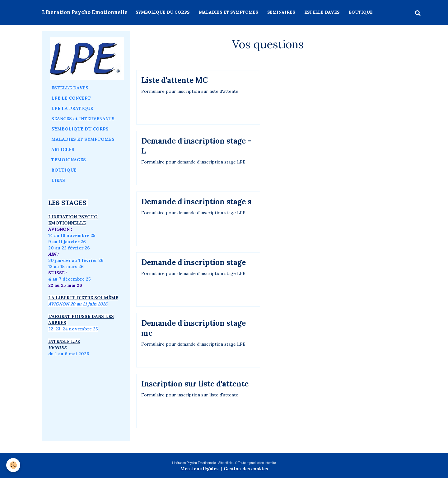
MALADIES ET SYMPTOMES (228, 12)
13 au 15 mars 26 (66, 267)
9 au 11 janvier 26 (67, 242)
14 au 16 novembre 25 (72, 235)
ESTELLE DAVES (322, 12)
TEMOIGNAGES (69, 160)
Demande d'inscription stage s (196, 202)
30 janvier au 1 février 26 (76, 260)
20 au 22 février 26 (69, 248)
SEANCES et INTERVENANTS (83, 119)
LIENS (58, 180)
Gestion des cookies (246, 469)
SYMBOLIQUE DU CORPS (163, 12)
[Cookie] (13, 465)
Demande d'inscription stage (194, 262)
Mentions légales (199, 469)
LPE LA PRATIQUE (72, 108)
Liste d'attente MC (175, 80)
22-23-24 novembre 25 (73, 329)
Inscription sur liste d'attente (195, 384)
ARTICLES (63, 149)
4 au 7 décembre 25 (70, 279)
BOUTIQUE (361, 12)
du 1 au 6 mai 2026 (69, 354)
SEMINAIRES (281, 12)
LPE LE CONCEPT (71, 98)
